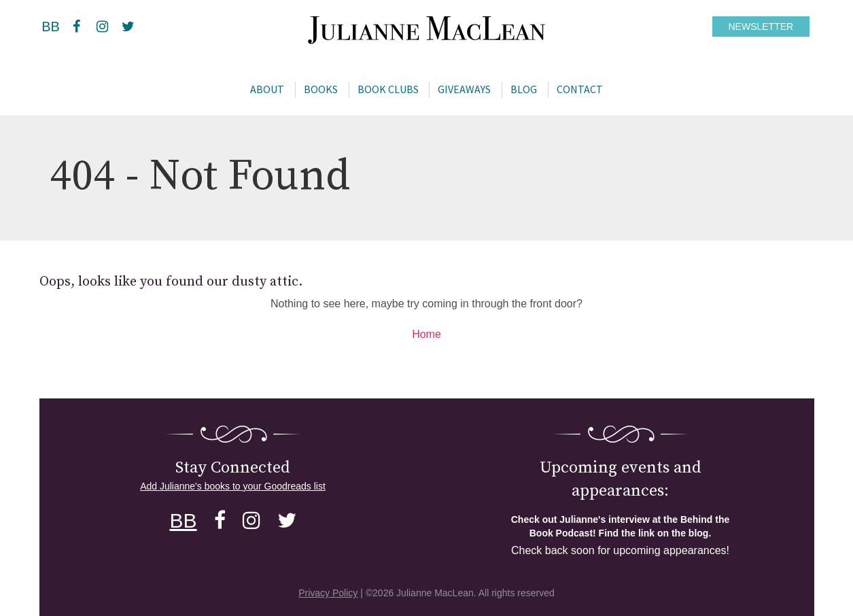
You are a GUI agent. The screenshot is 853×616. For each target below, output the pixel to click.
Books (321, 89)
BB (51, 27)
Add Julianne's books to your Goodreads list (233, 486)
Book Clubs (388, 89)
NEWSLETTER (761, 27)
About (267, 89)
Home (426, 334)
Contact (580, 89)
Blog (524, 89)
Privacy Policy (328, 593)
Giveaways (464, 89)
